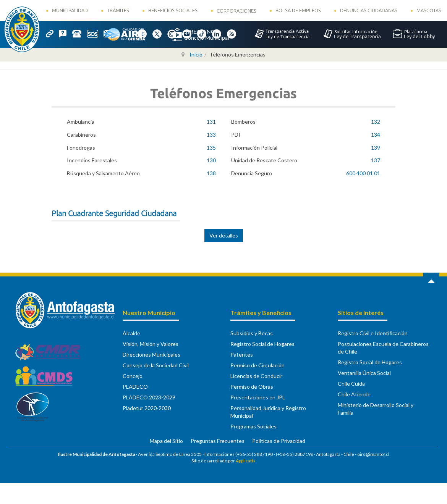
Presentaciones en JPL (258, 397)
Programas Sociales (253, 426)
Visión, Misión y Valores (151, 344)
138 (211, 173)
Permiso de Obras (252, 387)
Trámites (118, 10)
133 (211, 135)
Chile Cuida (351, 384)
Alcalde (131, 333)
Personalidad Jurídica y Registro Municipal (268, 412)
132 (376, 122)
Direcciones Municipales (151, 355)
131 (211, 122)
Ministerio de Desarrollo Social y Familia (376, 409)
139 (376, 148)
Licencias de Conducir (256, 376)
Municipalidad (70, 10)
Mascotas (429, 10)
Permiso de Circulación (258, 365)
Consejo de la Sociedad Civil (156, 365)
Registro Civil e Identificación (373, 333)
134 (376, 135)
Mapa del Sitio (166, 441)
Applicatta (246, 461)
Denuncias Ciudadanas (369, 10)
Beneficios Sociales (173, 10)
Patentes (242, 355)
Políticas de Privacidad (279, 441)
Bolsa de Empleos (298, 10)
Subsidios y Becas (252, 333)
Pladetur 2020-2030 (147, 408)
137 (376, 160)
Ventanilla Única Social (364, 373)
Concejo (133, 376)
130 (211, 160)
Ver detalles (224, 235)
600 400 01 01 (363, 173)
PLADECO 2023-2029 (149, 397)
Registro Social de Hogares (262, 344)
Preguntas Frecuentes (218, 441)
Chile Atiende (354, 394)
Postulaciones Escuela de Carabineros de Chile (383, 348)
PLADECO (135, 387)
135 (211, 148)
